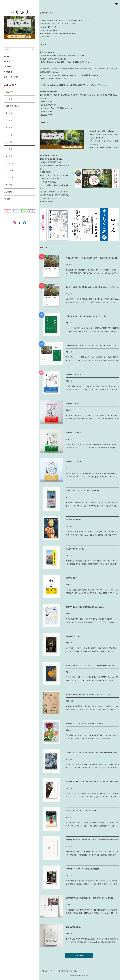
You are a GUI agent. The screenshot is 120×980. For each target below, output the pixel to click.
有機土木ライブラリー (12, 77)
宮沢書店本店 (46, 105)
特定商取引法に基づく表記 (68, 971)
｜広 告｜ (8, 135)
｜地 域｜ (8, 142)
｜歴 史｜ (8, 156)
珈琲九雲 (44, 111)
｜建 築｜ (8, 113)
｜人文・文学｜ (9, 178)
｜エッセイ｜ (9, 163)
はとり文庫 (8, 192)
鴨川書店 (44, 115)
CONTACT (8, 67)
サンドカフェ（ (46, 108)
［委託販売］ (8, 199)
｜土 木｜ (8, 120)
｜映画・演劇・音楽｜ (12, 106)
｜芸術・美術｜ (9, 92)
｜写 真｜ (8, 99)
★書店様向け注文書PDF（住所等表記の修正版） (58, 33)
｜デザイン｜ (9, 128)
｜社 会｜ (8, 149)
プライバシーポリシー (48, 971)
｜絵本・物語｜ (9, 170)
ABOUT (7, 62)
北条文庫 (44, 102)
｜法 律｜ (8, 185)
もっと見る (79, 956)
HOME (7, 56)
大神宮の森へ (9, 72)
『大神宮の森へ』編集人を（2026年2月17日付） (64, 85)
